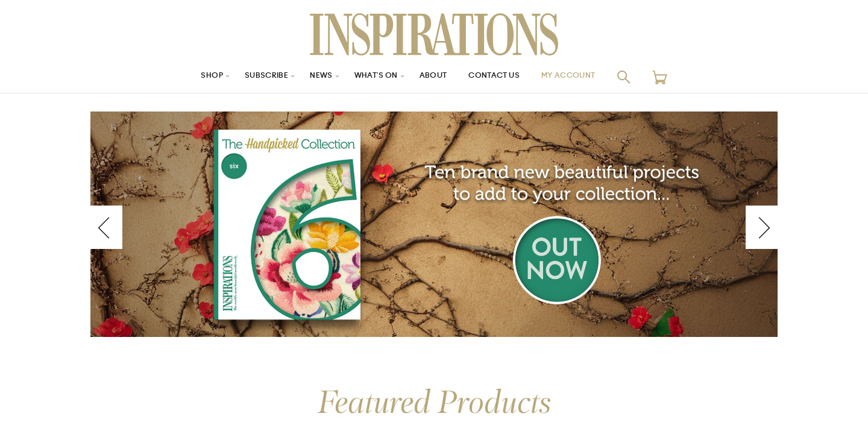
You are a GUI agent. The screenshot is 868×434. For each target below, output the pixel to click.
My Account (584, 77)
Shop (193, 77)
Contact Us (501, 77)
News (313, 77)
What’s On (372, 77)
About (434, 77)
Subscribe (253, 77)
